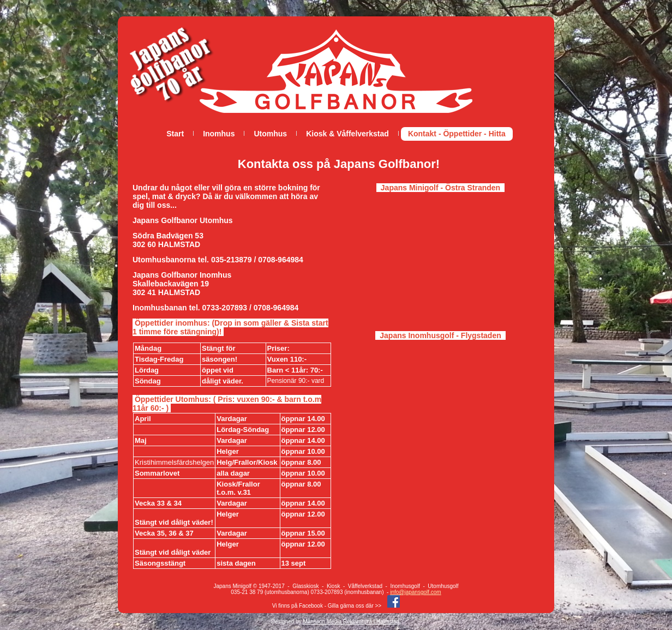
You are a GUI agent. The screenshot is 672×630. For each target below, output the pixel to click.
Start (175, 134)
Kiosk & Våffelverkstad (347, 134)
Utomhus (270, 134)
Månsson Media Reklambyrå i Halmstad (351, 622)
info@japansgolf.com (416, 592)
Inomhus (219, 134)
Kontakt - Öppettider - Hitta (457, 134)
